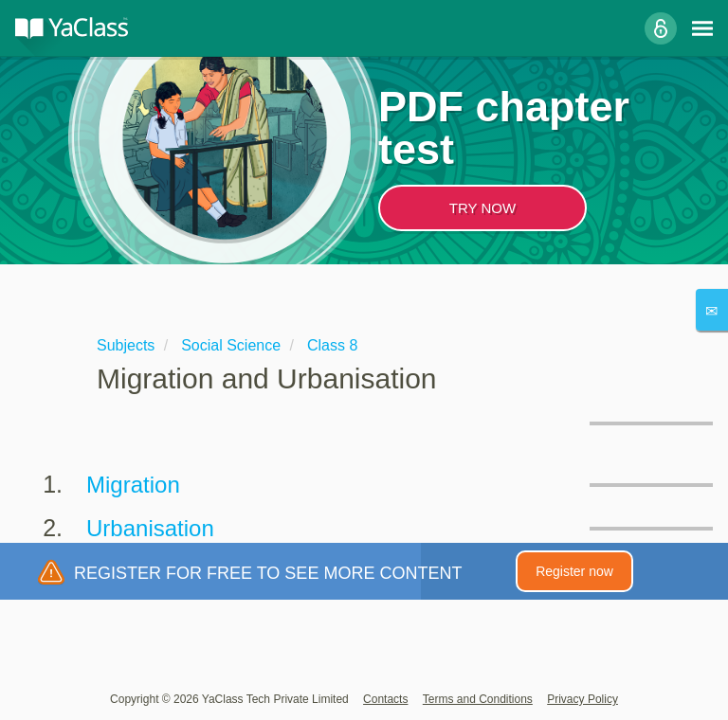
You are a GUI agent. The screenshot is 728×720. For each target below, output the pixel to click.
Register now (574, 571)
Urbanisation (150, 528)
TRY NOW (482, 208)
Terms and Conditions (478, 699)
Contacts (385, 699)
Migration (133, 485)
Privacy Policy (582, 699)
